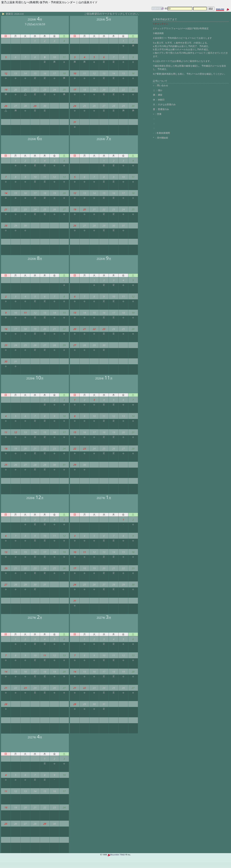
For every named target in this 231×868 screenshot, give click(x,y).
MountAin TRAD (116, 855)
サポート (156, 9)
